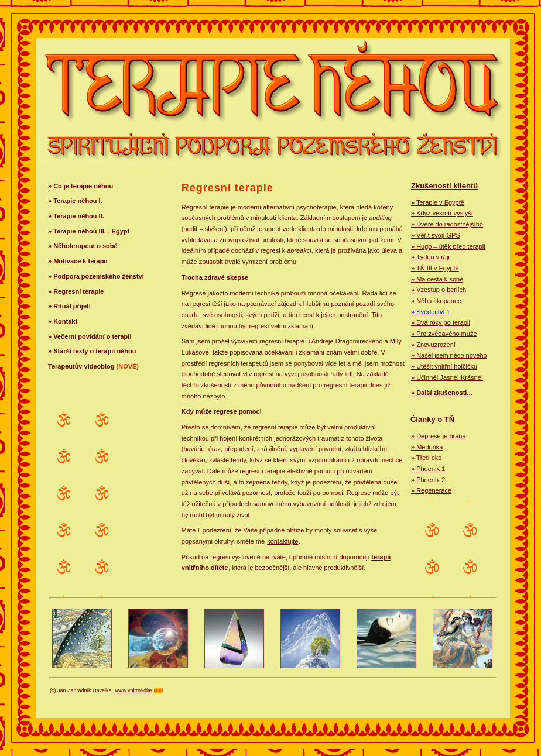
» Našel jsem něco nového (449, 355)
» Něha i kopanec (436, 301)
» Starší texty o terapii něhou (92, 351)
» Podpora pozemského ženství (96, 276)
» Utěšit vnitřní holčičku (444, 366)
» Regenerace (431, 490)
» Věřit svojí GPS (436, 235)
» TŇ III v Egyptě (435, 268)
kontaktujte (283, 541)
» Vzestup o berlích (439, 290)
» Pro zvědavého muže (444, 334)
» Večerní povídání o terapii (90, 336)
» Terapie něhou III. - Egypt (89, 231)
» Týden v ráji (430, 257)
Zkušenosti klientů (444, 186)
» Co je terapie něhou (81, 186)
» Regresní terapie (76, 291)
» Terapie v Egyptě (438, 202)
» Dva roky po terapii (441, 322)
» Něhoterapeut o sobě (83, 246)
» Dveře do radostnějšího (447, 224)
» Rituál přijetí (69, 306)
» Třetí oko (426, 458)
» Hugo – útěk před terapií (448, 246)
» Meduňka (427, 447)
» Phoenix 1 (428, 469)
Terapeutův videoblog (93, 366)
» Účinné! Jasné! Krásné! (447, 377)
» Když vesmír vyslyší (442, 213)
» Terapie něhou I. (75, 201)
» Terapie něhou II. (76, 216)
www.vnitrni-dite (134, 690)
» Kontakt (63, 321)
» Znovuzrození (433, 345)
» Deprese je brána (439, 436)
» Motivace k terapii (78, 261)
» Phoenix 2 (428, 480)
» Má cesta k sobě (437, 279)
